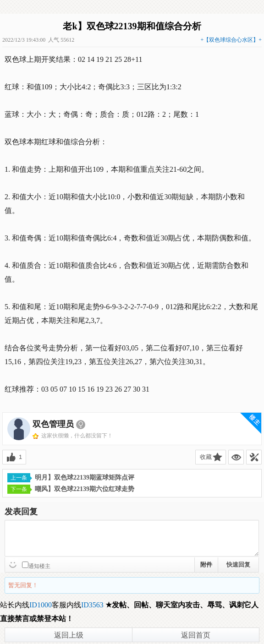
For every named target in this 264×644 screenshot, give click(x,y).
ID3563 (92, 605)
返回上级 (69, 635)
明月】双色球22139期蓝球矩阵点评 (71, 478)
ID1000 (41, 605)
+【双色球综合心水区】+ (231, 40)
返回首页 (196, 635)
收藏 (206, 457)
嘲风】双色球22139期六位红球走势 (71, 489)
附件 (206, 565)
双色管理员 (53, 424)
